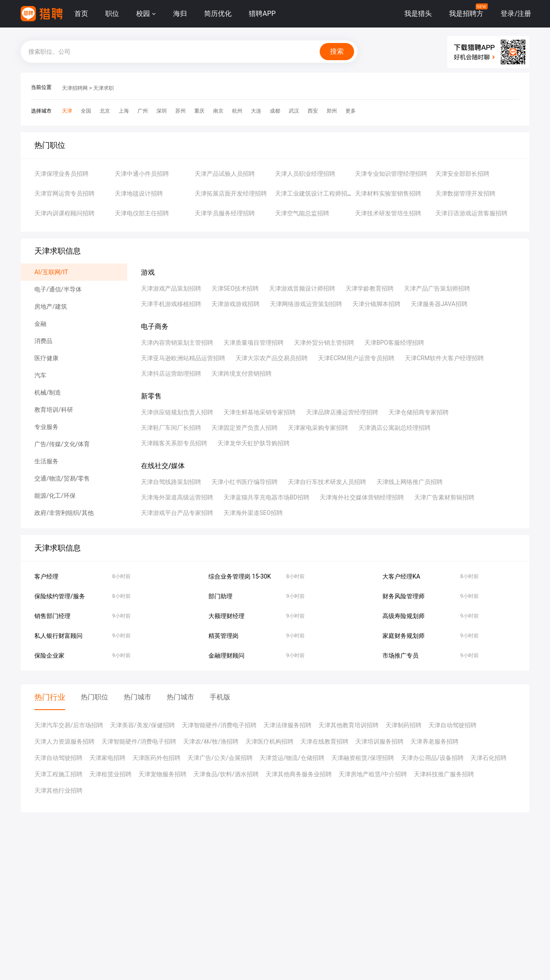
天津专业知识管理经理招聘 (391, 174)
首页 (81, 14)
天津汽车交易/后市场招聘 (69, 725)
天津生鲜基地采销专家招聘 (260, 412)
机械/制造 (48, 392)
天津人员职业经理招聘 (305, 174)
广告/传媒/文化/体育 (62, 444)
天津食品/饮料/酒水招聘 (226, 774)
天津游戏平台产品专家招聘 (177, 513)
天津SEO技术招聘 (235, 288)
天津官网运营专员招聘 (64, 193)
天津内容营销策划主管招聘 (177, 343)
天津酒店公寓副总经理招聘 (394, 428)
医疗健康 (46, 358)
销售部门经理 (52, 616)
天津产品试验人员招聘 (225, 174)
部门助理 (220, 596)
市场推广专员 (400, 655)
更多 (351, 111)
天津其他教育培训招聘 (348, 725)
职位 (112, 14)
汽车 (40, 375)
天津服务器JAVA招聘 (439, 304)
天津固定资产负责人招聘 (244, 428)
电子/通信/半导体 (58, 289)
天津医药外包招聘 (156, 758)
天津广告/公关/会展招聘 (220, 758)
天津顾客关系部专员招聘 (174, 443)
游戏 (148, 272)
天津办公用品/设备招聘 (432, 758)
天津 (67, 111)
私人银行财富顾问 (58, 636)
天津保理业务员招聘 (61, 174)
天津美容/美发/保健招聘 (143, 725)
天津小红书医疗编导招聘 (244, 482)
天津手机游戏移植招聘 (171, 304)
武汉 (294, 111)
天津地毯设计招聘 (139, 193)
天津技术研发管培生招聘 (388, 213)
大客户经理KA (401, 576)
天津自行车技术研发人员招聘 (327, 482)
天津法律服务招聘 (287, 725)
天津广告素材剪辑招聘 (444, 497)
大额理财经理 (226, 616)
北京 (105, 111)
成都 (275, 111)
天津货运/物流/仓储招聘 (292, 758)
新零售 (151, 396)
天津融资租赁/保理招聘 (363, 758)
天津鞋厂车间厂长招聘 (171, 428)
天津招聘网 (75, 88)
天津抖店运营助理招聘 (171, 374)
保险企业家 (49, 655)
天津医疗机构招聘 (269, 741)
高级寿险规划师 (403, 616)
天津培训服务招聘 (379, 741)
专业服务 (46, 427)
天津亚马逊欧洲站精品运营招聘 (183, 358)
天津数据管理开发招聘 (465, 193)
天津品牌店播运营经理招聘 (342, 412)
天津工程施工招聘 (58, 774)
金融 (40, 324)
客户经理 (46, 576)
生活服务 (46, 461)
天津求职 (104, 88)
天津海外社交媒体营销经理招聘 (362, 497)
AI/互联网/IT (51, 272)
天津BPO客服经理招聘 (394, 343)
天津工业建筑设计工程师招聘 (314, 193)
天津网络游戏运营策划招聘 (306, 304)
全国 (86, 111)
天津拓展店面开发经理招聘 (231, 193)
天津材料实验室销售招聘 (388, 193)
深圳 (162, 111)
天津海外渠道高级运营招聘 (177, 497)
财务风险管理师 (403, 596)
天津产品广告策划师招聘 (437, 288)
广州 (143, 111)
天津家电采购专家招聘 (318, 428)
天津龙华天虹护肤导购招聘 (254, 443)
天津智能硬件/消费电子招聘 (219, 725)
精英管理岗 (223, 636)
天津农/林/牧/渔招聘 (211, 741)
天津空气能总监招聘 (302, 213)
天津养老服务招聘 (434, 741)
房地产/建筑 (51, 306)
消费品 (43, 341)
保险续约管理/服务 (60, 596)
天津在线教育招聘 (324, 741)
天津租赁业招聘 (110, 774)
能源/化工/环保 (55, 496)
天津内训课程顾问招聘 (64, 213)
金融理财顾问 (226, 655)
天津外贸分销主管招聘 (324, 343)
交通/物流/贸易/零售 (62, 478)
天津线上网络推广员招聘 (409, 482)
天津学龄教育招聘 (370, 288)
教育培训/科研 (54, 410)
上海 (124, 111)
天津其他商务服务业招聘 (299, 774)
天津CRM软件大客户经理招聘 (444, 358)
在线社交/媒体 (163, 466)
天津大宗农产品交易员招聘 (272, 358)
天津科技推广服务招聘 (444, 774)
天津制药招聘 (403, 725)
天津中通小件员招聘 (142, 174)
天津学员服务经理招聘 (225, 213)
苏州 (180, 111)
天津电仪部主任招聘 (142, 213)
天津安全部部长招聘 (462, 174)
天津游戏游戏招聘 (235, 304)
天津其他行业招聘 (58, 790)
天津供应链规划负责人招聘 (177, 412)
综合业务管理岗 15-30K (240, 576)
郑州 (332, 111)
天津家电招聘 (107, 758)
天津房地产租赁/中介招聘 (373, 774)
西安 (313, 111)
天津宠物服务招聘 (162, 774)
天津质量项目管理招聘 (254, 343)
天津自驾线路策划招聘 (171, 482)
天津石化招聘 (489, 758)
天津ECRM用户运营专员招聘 (356, 358)
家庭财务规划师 (403, 636)
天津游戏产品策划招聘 (171, 288)
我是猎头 (418, 14)
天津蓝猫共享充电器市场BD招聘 (266, 497)
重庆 (199, 111)
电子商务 (155, 326)
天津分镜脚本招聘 (376, 304)
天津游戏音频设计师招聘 (302, 288)
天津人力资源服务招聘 (64, 741)
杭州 (237, 111)
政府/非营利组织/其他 (64, 513)
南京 (218, 111)
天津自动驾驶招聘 (452, 725)
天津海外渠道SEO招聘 (253, 513)
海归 (180, 14)
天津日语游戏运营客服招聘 (471, 213)
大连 (256, 111)
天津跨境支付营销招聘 (241, 374)
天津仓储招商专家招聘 (419, 412)
